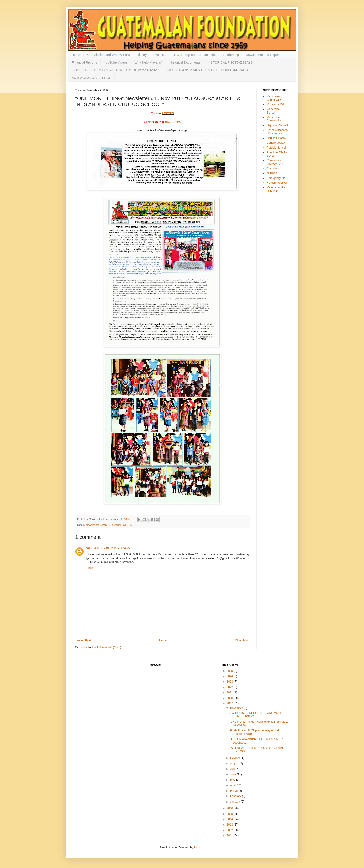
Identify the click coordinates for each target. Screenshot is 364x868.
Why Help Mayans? (148, 62)
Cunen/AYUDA (276, 143)
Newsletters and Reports (264, 55)
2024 (230, 676)
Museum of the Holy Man (276, 189)
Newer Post (84, 640)
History (142, 55)
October (235, 758)
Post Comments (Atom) (107, 647)
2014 (230, 819)
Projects (160, 55)
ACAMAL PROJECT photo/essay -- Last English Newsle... (254, 732)
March (234, 791)
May (233, 780)
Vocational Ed (275, 104)
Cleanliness (274, 169)
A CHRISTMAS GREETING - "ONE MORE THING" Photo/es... (256, 715)
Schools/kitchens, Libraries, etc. (278, 132)
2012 (230, 830)
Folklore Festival (277, 183)
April (233, 785)
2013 (230, 825)
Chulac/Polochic (277, 138)
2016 (230, 808)
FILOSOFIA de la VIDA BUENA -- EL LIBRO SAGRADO (208, 70)
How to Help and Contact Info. (194, 55)
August (235, 764)
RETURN (168, 113)
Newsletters (92, 525)
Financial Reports (84, 62)
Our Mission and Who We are (108, 55)
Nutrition (272, 173)
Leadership (231, 55)
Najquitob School (277, 125)
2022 (230, 687)
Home (76, 55)
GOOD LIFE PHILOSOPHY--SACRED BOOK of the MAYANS (116, 70)
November (237, 708)
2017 (230, 703)
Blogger (199, 848)
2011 (230, 835)
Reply (90, 568)
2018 (230, 698)
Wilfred (91, 549)
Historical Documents (185, 62)
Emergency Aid (276, 178)
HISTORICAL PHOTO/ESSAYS (230, 62)
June (233, 774)
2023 (230, 682)
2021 (230, 692)
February (236, 796)
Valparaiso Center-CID (274, 98)
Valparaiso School (273, 111)
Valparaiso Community (274, 119)
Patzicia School (276, 148)
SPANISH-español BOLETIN (116, 525)
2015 (230, 814)
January (235, 802)
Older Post (242, 640)
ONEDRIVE (173, 122)
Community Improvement (275, 162)
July (233, 769)
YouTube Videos (116, 62)
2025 (230, 671)
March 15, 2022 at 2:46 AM (114, 549)
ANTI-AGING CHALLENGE (91, 78)
